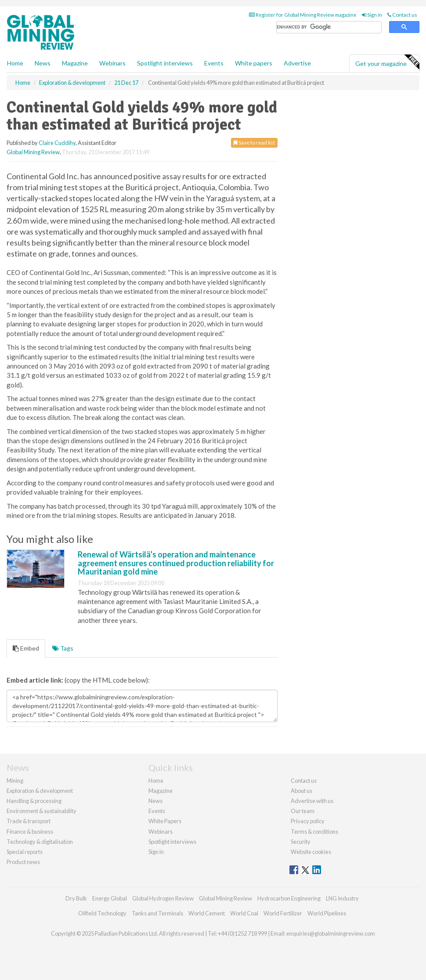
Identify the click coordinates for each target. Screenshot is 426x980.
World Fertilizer (283, 913)
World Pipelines (327, 913)
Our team (303, 811)
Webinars (112, 63)
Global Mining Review (33, 152)
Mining (15, 781)
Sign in (372, 15)
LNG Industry (342, 898)
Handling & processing (34, 801)
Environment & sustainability (42, 811)
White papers (254, 63)
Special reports (25, 852)
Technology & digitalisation (40, 842)
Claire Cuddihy (57, 143)
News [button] (43, 63)
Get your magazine (387, 62)
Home (15, 63)
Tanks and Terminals (157, 913)
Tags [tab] (63, 648)
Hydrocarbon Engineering (289, 898)
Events (214, 63)
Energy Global (110, 898)
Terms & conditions (314, 832)
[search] (329, 27)
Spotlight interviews (165, 63)
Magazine (75, 63)
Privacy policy (308, 821)
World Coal (244, 913)
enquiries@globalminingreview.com (331, 933)
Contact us (402, 15)
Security (301, 842)
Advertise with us (312, 801)
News (155, 801)
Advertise (297, 63)
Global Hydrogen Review (163, 898)
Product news (23, 862)
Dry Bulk (76, 898)
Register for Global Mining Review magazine (303, 15)
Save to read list (254, 143)
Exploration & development (40, 791)
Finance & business (30, 832)
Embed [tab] (26, 648)
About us (301, 791)
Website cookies (311, 852)
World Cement (207, 913)
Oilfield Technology (102, 913)
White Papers (165, 821)
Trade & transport (29, 821)
